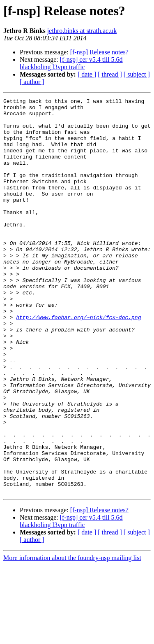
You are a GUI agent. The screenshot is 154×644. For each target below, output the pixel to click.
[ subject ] (137, 74)
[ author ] (32, 82)
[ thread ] (110, 74)
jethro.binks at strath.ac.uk (82, 31)
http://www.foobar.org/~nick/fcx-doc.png (78, 362)
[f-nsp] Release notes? (99, 52)
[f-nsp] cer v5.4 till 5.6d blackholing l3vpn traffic (71, 63)
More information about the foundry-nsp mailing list (72, 637)
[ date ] (87, 74)
